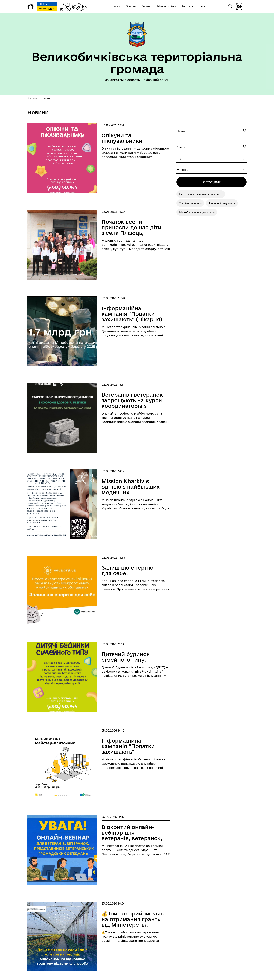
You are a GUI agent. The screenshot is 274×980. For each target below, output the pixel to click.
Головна (33, 98)
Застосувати (212, 182)
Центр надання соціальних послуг (201, 194)
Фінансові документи (222, 203)
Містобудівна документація (197, 212)
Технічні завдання (190, 203)
